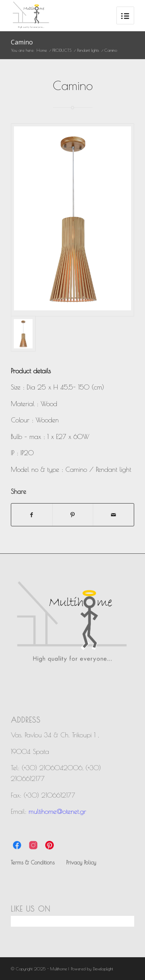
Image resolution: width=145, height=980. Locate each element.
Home (42, 50)
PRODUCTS (62, 50)
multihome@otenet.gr (57, 812)
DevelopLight (103, 969)
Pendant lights (88, 50)
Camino (22, 42)
